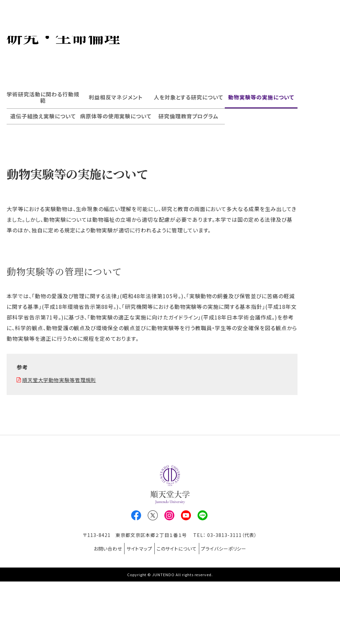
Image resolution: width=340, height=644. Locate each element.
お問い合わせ (99, 614)
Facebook (136, 583)
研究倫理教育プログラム (189, 184)
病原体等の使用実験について (116, 184)
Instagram (169, 583)
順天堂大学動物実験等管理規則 (62, 448)
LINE (203, 583)
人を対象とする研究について (188, 165)
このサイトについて (180, 614)
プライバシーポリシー (232, 614)
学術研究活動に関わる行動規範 (43, 165)
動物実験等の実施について (261, 165)
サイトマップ (137, 614)
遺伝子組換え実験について (43, 184)
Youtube (186, 583)
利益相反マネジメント (116, 165)
